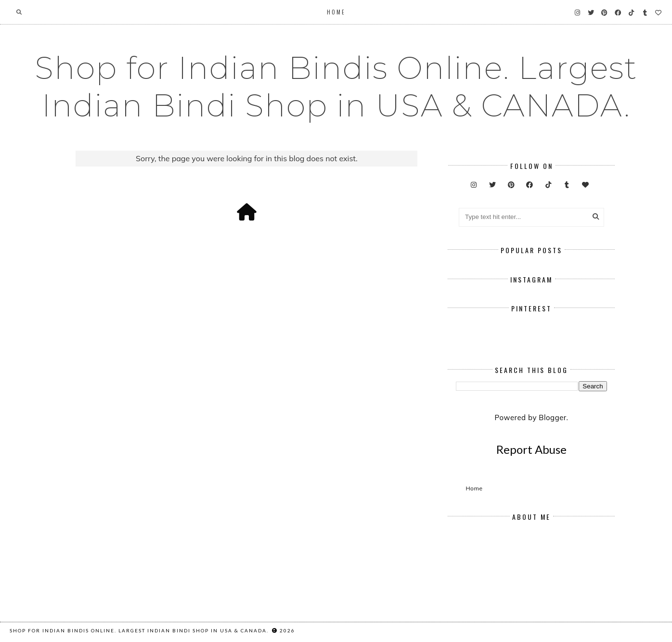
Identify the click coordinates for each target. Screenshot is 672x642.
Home (336, 12)
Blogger (552, 417)
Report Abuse (531, 449)
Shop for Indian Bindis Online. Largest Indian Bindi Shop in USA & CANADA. (336, 87)
